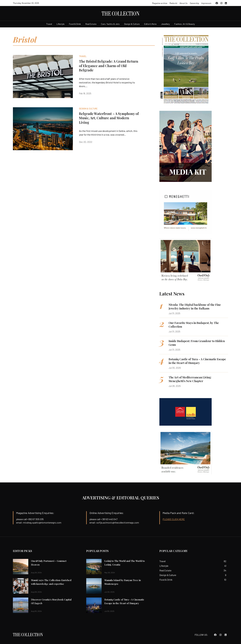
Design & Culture (132, 24)
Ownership (194, 3)
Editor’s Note (150, 24)
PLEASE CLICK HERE (174, 519)
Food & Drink (75, 24)
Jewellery (165, 24)
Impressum (206, 3)
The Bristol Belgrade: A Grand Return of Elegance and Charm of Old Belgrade (109, 66)
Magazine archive (160, 3)
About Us (184, 3)
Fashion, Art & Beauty (185, 24)
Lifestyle (60, 24)
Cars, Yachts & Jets (110, 24)
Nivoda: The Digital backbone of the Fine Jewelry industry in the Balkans (195, 307)
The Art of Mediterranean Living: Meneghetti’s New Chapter (190, 379)
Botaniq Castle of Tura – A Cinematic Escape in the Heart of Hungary (197, 361)
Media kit (173, 3)
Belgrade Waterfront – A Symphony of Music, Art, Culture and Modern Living (109, 118)
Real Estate (91, 24)
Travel (49, 24)
